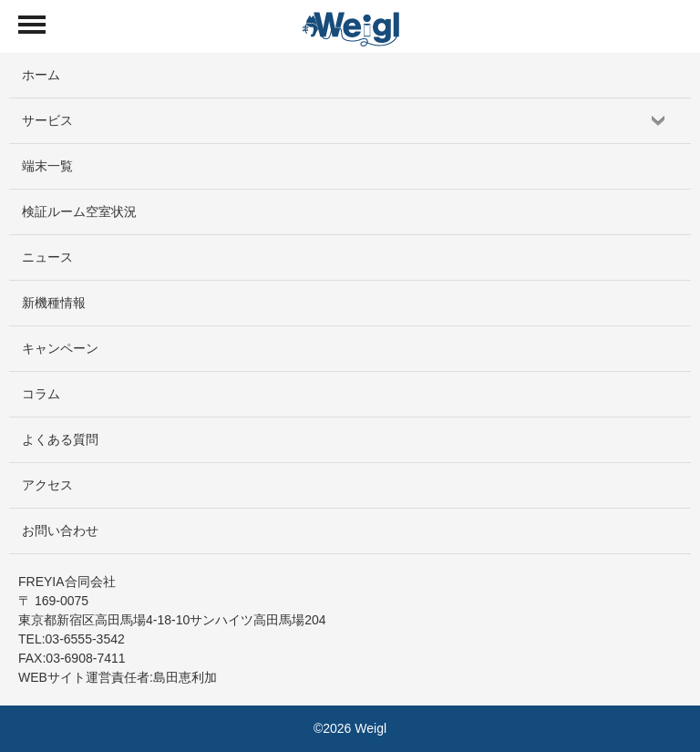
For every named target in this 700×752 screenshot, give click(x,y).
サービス (47, 120)
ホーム (41, 75)
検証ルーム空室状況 (79, 211)
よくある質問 (60, 439)
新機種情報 (54, 303)
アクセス (47, 485)
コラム (41, 394)
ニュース (47, 257)
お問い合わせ (60, 531)
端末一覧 (47, 166)
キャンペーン (60, 348)
